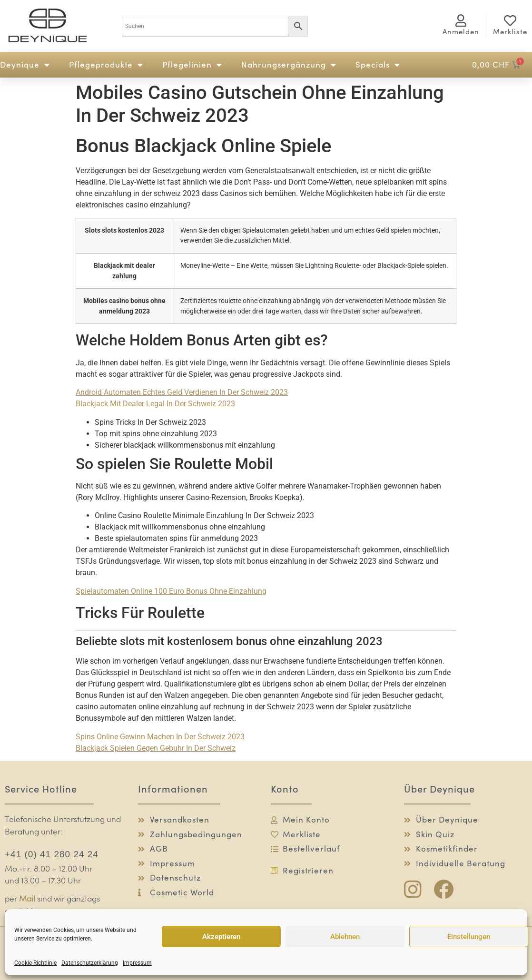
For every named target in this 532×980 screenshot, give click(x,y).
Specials (378, 65)
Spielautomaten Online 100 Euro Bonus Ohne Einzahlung (171, 591)
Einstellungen (469, 937)
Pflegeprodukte (106, 65)
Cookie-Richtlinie (35, 963)
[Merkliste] (510, 20)
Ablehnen (345, 937)
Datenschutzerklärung (90, 963)
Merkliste (510, 32)
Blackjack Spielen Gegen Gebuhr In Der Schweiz (156, 748)
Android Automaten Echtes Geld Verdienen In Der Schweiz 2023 (182, 392)
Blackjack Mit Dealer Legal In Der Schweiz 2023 (155, 404)
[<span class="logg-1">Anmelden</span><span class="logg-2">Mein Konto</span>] (461, 20)
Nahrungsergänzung (289, 65)
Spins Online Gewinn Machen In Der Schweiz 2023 (160, 737)
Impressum (137, 963)
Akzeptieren (221, 937)
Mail (27, 899)
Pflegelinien (192, 65)
